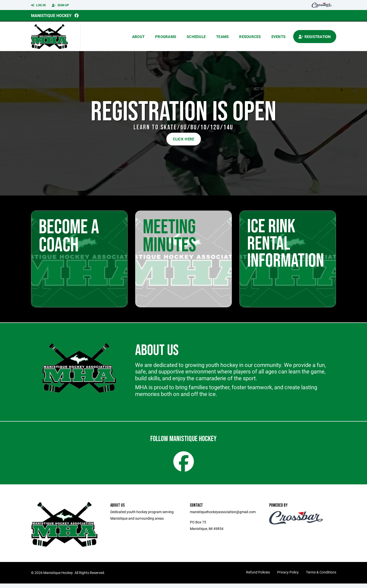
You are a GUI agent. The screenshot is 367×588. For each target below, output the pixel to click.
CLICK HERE (184, 139)
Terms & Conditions (321, 577)
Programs (166, 37)
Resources (250, 37)
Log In (38, 5)
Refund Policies (258, 577)
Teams (222, 37)
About (138, 37)
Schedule (196, 37)
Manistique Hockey (51, 15)
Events (279, 37)
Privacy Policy (288, 577)
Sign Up (60, 5)
